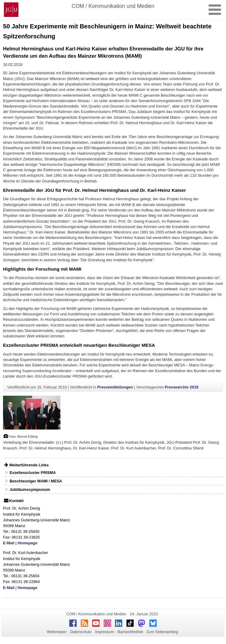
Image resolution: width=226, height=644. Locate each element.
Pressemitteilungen (115, 387)
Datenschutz (81, 632)
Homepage (27, 543)
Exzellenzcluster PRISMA (33, 473)
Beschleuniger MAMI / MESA (36, 481)
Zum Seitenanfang (162, 632)
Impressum (104, 632)
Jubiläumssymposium (30, 489)
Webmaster (57, 632)
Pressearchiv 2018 (182, 387)
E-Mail (9, 543)
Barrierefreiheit (130, 632)
